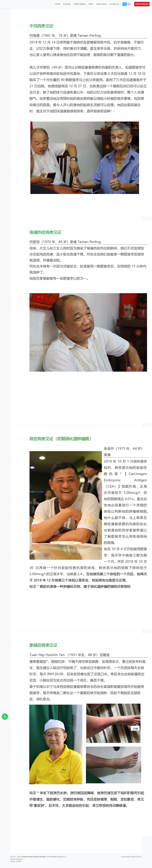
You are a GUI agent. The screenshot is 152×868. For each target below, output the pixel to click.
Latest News (101, 4)
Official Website (142, 4)
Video (91, 4)
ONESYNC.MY (136, 857)
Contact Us (114, 4)
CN (129, 4)
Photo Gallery (80, 4)
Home (58, 4)
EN (125, 4)
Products (67, 4)
